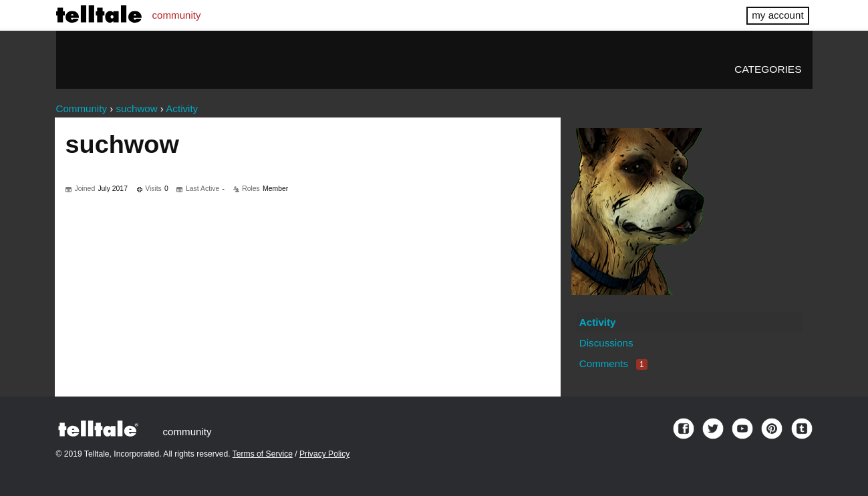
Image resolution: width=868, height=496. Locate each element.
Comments (613, 363)
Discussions (606, 343)
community (177, 15)
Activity (598, 322)
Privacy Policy (324, 454)
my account (777, 15)
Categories (768, 69)
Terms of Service (263, 454)
